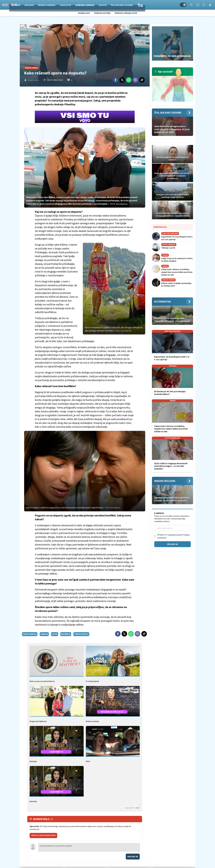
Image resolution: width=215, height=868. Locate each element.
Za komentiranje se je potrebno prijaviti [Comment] (89, 847)
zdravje (44, 634)
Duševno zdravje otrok (126, 13)
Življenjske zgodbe (143, 5)
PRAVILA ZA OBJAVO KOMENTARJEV (43, 835)
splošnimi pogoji (175, 535)
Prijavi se (133, 856)
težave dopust (81, 634)
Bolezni (50, 5)
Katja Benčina (33, 80)
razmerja (66, 634)
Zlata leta (86, 5)
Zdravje (37, 5)
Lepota (123, 5)
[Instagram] (198, 5)
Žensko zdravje (67, 5)
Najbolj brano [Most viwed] (160, 227)
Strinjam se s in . (173, 536)
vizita (55, 634)
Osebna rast (84, 13)
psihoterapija (30, 634)
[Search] (191, 5)
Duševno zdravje (106, 5)
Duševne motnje (102, 13)
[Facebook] (204, 5)
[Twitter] (122, 80)
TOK (161, 5)
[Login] (210, 5)
